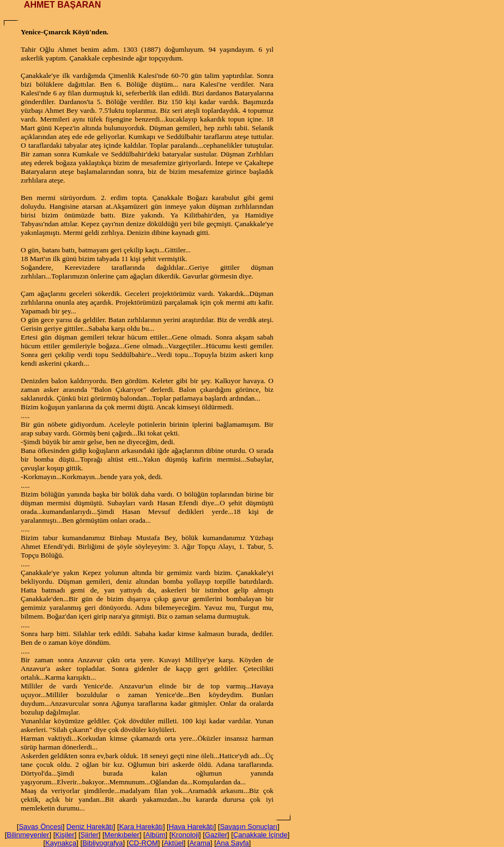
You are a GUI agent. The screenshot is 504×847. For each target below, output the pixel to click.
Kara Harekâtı (141, 827)
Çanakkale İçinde (260, 835)
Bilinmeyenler (28, 835)
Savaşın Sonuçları (249, 827)
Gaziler (216, 835)
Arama (200, 843)
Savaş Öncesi (40, 827)
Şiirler (90, 835)
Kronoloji (185, 835)
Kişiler (65, 835)
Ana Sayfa (233, 843)
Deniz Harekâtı (90, 827)
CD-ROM (143, 843)
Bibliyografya (102, 843)
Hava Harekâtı (192, 827)
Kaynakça (61, 843)
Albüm (156, 835)
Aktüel (174, 843)
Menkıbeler (122, 835)
